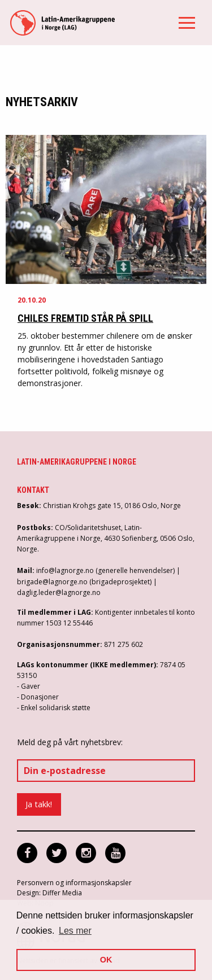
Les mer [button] (75, 931)
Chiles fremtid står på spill (85, 318)
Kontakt (33, 490)
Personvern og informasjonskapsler (74, 883)
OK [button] (106, 960)
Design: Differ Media (49, 893)
